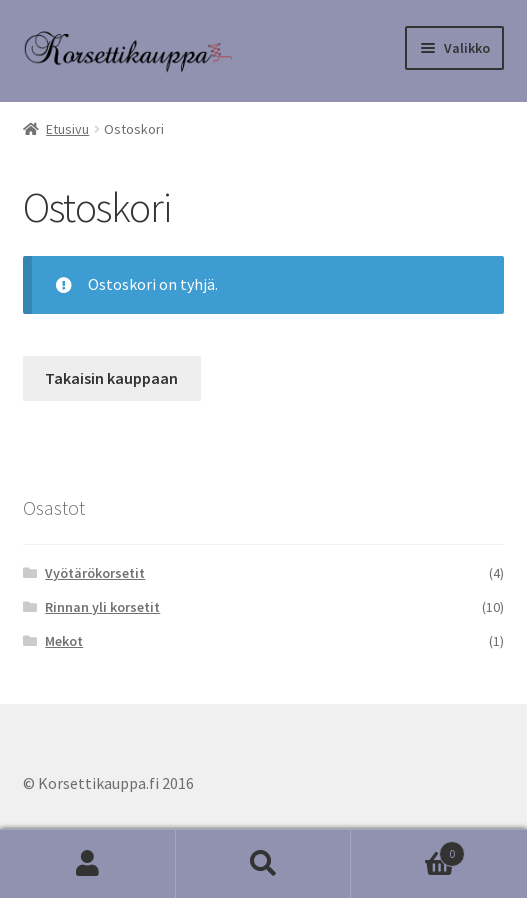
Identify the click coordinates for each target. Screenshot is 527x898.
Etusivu (67, 129)
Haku (264, 864)
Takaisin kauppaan (111, 378)
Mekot (64, 641)
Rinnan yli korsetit (102, 607)
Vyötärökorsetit (95, 573)
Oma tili (88, 864)
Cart (408, 849)
